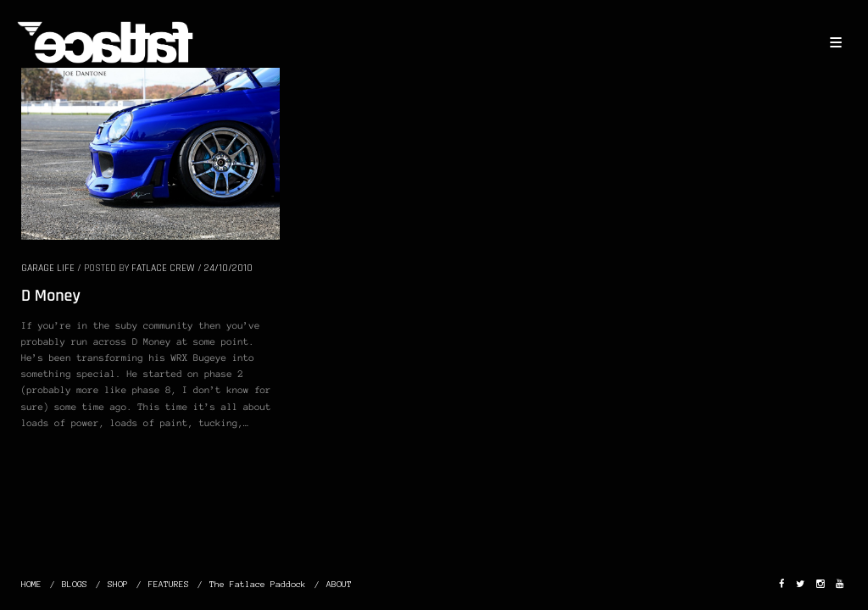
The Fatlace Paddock (258, 584)
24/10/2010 (228, 268)
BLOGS (75, 584)
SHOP (118, 584)
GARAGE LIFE (48, 268)
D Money (51, 296)
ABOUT (339, 584)
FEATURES (169, 584)
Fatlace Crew (163, 268)
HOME (31, 584)
